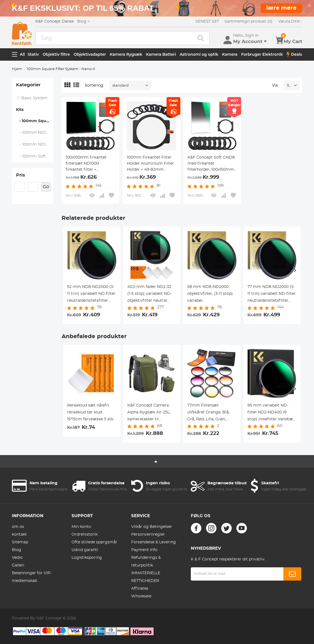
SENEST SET (207, 22)
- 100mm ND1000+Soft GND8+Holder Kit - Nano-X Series (35, 145)
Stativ (33, 54)
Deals (294, 54)
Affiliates (140, 589)
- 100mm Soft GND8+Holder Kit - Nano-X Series (35, 156)
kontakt (19, 535)
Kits (20, 110)
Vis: (275, 85)
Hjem (17, 69)
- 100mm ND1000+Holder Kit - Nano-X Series (35, 133)
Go (46, 187)
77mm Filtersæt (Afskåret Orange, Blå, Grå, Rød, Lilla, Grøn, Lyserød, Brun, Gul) (208, 413)
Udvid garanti (85, 550)
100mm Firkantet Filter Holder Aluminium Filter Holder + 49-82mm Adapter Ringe (150, 164)
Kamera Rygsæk (126, 54)
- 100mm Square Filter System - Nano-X (35, 121)
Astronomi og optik (199, 54)
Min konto (81, 527)
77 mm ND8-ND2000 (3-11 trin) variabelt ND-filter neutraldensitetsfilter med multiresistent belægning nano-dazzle (272, 295)
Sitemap (20, 542)
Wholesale (141, 596)
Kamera (230, 54)
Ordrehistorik (85, 535)
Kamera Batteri (161, 54)
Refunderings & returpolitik (146, 562)
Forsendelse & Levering (154, 542)
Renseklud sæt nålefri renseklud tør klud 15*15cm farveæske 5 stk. (91, 412)
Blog (17, 550)
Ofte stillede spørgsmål (94, 542)
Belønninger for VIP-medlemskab (32, 577)
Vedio (17, 558)
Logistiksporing (87, 558)
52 (289, 86)
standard (121, 86)
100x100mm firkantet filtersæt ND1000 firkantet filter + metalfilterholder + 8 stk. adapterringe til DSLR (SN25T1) (90, 164)
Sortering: (94, 85)
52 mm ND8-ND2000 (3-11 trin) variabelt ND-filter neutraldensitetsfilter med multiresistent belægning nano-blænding (91, 295)
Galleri (18, 565)
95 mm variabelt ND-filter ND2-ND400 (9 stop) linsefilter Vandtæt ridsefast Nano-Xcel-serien (271, 413)
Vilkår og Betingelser (152, 527)
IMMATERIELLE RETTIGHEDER (146, 577)
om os (18, 527)
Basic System (32, 98)
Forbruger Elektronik (262, 54)
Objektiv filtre (56, 54)
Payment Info (144, 550)
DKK (290, 22)
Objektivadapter (90, 54)
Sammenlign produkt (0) (249, 22)
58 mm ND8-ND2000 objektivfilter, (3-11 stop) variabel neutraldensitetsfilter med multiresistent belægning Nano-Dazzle (211, 295)
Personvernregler (148, 535)
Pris (21, 175)
